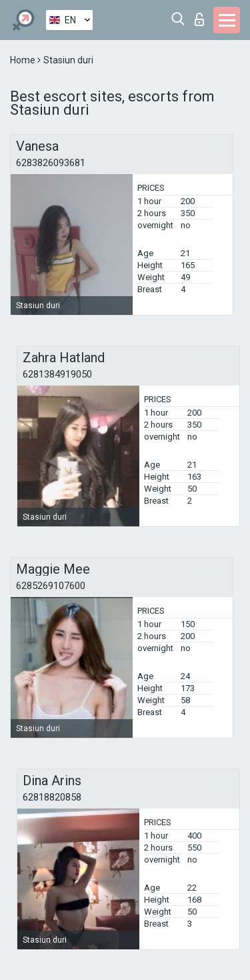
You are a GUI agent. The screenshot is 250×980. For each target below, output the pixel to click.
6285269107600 (51, 586)
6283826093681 (51, 163)
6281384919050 (57, 374)
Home (24, 60)
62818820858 (52, 797)
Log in (199, 19)
